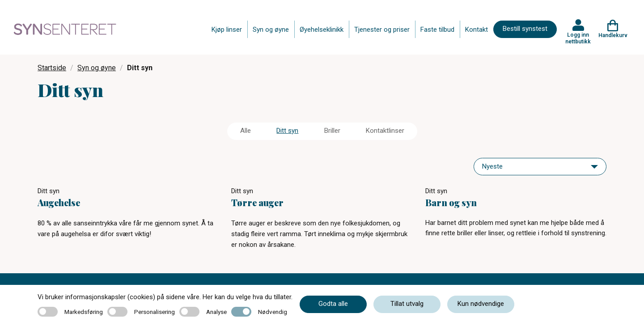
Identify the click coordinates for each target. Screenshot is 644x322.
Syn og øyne (271, 30)
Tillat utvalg (407, 304)
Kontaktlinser (385, 131)
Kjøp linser (227, 30)
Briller (332, 131)
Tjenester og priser (382, 30)
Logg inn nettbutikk (578, 38)
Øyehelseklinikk (322, 30)
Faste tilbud (437, 30)
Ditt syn (287, 131)
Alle (246, 131)
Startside (52, 68)
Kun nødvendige (481, 304)
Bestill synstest (525, 29)
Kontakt (477, 30)
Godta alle (333, 304)
